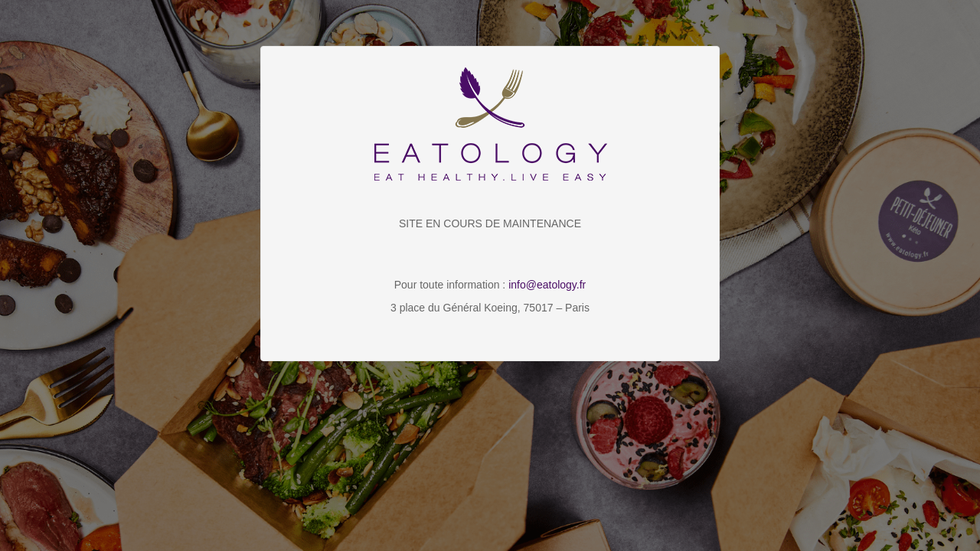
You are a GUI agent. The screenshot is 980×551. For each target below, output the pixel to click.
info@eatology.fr (547, 285)
